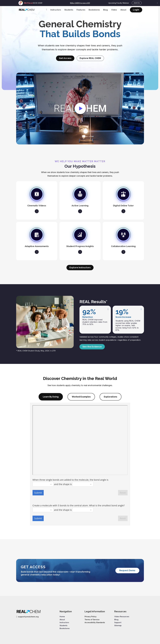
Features (81, 10)
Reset (123, 493)
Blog (105, 10)
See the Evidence (92, 347)
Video (114, 10)
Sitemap (118, 626)
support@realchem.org (28, 617)
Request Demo (127, 570)
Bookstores (94, 10)
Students (69, 10)
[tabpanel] (80, 464)
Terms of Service (92, 620)
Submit (38, 493)
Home (62, 617)
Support (118, 623)
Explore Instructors (80, 268)
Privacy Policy (91, 617)
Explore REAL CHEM (90, 58)
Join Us (137, 3)
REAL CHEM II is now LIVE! (80, 3)
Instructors (56, 10)
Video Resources (122, 617)
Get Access (65, 58)
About (123, 10)
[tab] (51, 397)
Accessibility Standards (95, 623)
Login (136, 10)
